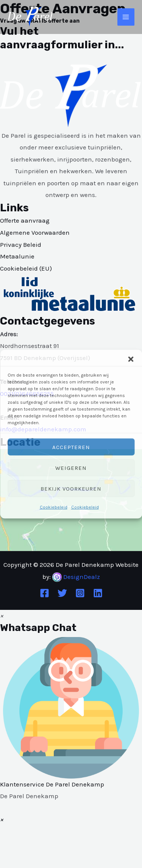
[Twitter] (62, 593)
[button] (131, 359)
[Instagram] (80, 593)
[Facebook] (44, 593)
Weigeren (71, 468)
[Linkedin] (98, 593)
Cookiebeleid (54, 507)
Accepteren (71, 447)
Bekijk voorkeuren (71, 488)
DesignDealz (82, 577)
